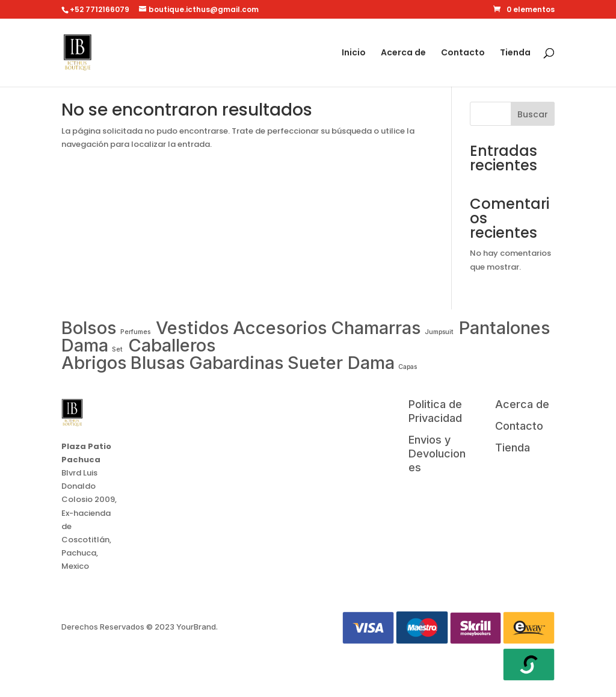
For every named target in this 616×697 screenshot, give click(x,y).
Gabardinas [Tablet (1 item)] (236, 363)
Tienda (515, 53)
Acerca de (403, 53)
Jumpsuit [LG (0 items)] (440, 332)
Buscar (533, 114)
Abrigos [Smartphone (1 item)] (94, 363)
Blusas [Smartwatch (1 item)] (158, 363)
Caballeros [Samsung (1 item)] (172, 345)
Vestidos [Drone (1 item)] (192, 328)
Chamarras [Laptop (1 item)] (376, 328)
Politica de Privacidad (435, 411)
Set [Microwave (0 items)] (117, 349)
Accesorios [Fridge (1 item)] (280, 328)
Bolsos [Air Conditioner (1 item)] (89, 328)
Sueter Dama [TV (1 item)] (341, 363)
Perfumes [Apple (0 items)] (136, 332)
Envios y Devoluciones (437, 454)
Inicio (354, 53)
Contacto (463, 53)
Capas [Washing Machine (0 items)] (408, 367)
